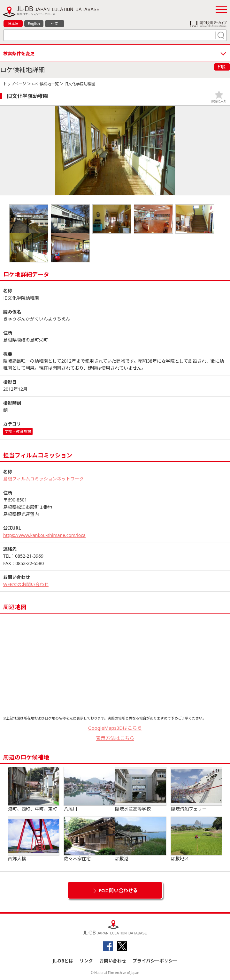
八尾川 (89, 789)
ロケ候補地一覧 (45, 84)
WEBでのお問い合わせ (26, 584)
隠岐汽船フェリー (196, 789)
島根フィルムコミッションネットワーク (43, 479)
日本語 (13, 23)
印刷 (222, 67)
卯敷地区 (196, 839)
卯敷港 (141, 839)
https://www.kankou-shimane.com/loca (44, 535)
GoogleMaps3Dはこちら (115, 728)
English (34, 23)
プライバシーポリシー (155, 961)
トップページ (15, 84)
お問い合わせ (113, 961)
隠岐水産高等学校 (141, 789)
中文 (55, 23)
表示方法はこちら (115, 738)
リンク (86, 961)
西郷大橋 (34, 839)
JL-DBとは (63, 961)
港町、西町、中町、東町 (34, 789)
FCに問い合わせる (118, 890)
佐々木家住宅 (89, 839)
